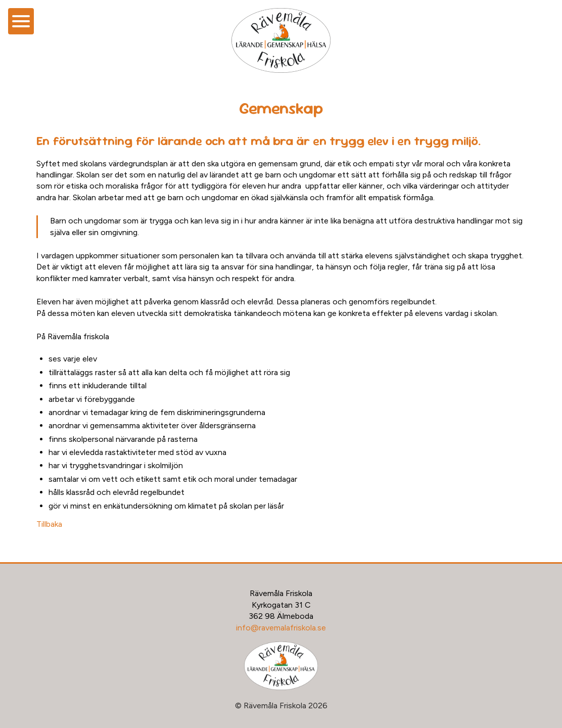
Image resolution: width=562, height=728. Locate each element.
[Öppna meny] (21, 21)
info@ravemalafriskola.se (281, 628)
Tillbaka (49, 524)
